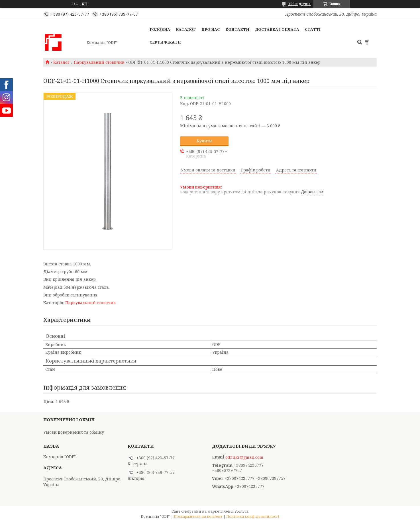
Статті (313, 29)
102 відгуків (299, 4)
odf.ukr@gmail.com (244, 457)
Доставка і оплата (277, 29)
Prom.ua (241, 511)
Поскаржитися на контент (198, 516)
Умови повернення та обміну (74, 432)
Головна (160, 29)
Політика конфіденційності (253, 516)
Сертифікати (165, 42)
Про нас (211, 29)
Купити (204, 141)
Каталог (186, 29)
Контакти (237, 29)
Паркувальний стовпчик (99, 62)
